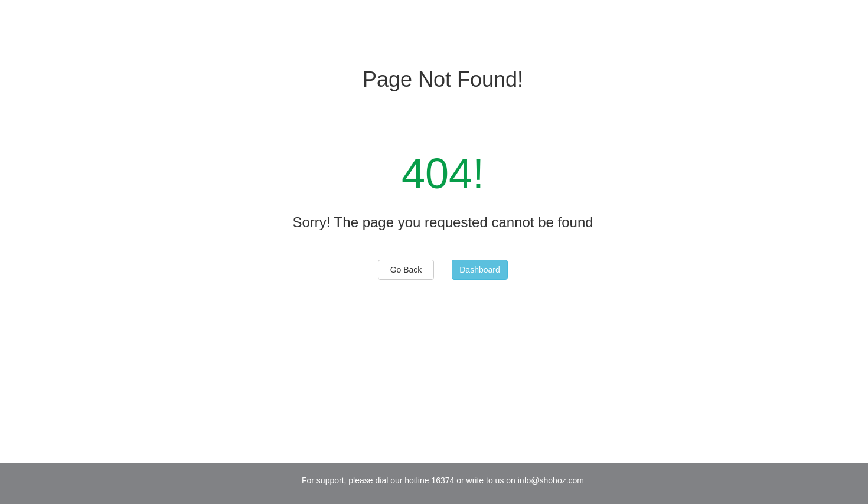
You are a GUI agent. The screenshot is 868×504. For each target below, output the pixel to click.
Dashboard (480, 270)
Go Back (406, 270)
